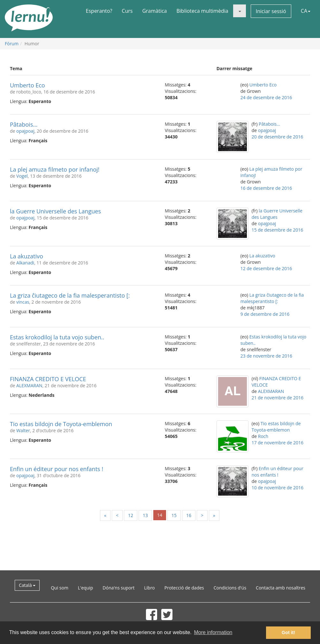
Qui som (60, 588)
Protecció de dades (184, 588)
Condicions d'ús (230, 588)
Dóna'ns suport (118, 588)
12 (131, 515)
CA (306, 11)
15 (174, 515)
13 (145, 515)
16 (189, 515)
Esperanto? (99, 11)
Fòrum (12, 44)
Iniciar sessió (271, 11)
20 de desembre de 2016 (278, 137)
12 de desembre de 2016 (266, 268)
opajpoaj (25, 131)
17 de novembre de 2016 (278, 443)
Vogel (22, 176)
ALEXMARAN (29, 385)
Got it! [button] (288, 633)
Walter (23, 430)
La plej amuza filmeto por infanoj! (55, 169)
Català (27, 585)
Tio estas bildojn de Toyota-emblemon (61, 424)
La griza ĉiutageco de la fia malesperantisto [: (70, 295)
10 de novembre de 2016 (278, 488)
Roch (263, 436)
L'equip (86, 588)
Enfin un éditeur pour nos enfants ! (57, 469)
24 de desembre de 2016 (266, 97)
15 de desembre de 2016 (278, 230)
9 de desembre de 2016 (265, 314)
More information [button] (213, 632)
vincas (23, 302)
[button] (240, 11)
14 (160, 515)
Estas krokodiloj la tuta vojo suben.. (57, 337)
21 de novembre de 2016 (278, 398)
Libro (149, 588)
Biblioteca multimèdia (202, 11)
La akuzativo (27, 256)
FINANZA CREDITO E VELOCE (48, 379)
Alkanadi (25, 263)
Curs (127, 11)
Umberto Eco (27, 85)
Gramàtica (154, 11)
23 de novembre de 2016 (266, 356)
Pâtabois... (24, 124)
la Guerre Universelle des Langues (55, 211)
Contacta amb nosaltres (281, 588)
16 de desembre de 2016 (266, 188)
